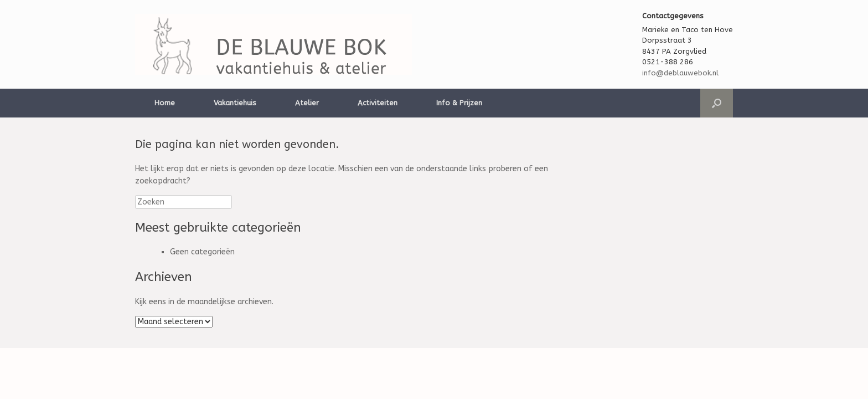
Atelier (307, 103)
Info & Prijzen (459, 103)
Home (165, 103)
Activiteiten (378, 103)
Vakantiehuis (235, 103)
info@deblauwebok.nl (680, 73)
